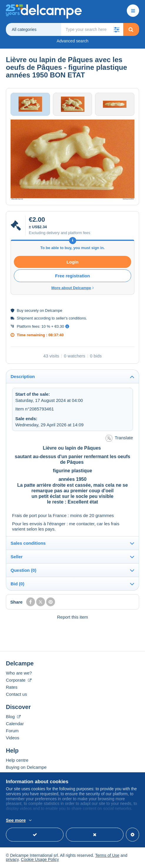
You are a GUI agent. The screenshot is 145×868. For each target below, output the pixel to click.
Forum (12, 731)
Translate (119, 439)
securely (31, 311)
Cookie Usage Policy (40, 860)
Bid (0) (17, 584)
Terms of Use (107, 856)
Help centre (17, 761)
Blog (13, 717)
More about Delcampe (72, 288)
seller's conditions (71, 319)
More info (92, 821)
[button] (117, 29)
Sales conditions (28, 544)
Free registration (72, 276)
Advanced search (72, 41)
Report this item (72, 618)
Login (72, 262)
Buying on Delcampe (26, 768)
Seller (17, 557)
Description (23, 377)
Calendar (15, 724)
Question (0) (24, 571)
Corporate (19, 681)
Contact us (16, 695)
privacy (12, 860)
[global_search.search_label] (92, 29)
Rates (12, 688)
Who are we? (19, 674)
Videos (13, 738)
